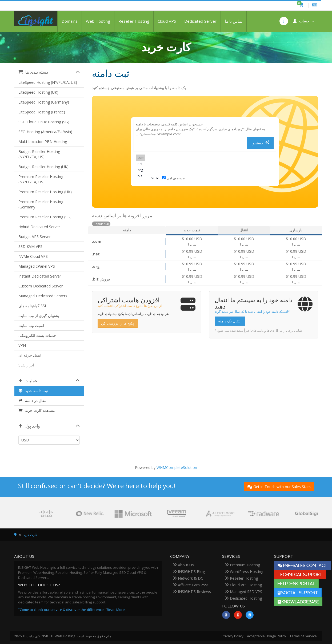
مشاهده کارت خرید (37, 410)
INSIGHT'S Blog (189, 572)
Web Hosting (98, 21)
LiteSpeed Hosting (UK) (38, 92)
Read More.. (117, 610)
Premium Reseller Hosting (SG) (45, 217)
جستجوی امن (173, 178)
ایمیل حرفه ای (30, 355)
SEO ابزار (26, 365)
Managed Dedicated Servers (43, 296)
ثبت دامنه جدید (33, 391)
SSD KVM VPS (30, 246)
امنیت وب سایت (31, 325)
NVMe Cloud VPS (33, 256)
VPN (22, 345)
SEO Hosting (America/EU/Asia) (45, 132)
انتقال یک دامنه (230, 321)
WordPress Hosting (244, 572)
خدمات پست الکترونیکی (37, 335)
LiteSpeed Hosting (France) (42, 112)
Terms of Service (303, 636)
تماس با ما (234, 21)
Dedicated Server (200, 21)
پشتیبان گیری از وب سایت (39, 316)
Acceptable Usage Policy (267, 636)
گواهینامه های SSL (33, 306)
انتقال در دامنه (33, 400)
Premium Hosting (242, 565)
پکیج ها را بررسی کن (118, 323)
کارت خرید (30, 535)
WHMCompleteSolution (177, 467)
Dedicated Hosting (243, 598)
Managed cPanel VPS (37, 266)
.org (141, 170)
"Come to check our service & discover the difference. (61, 610)
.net (141, 164)
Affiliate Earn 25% (191, 585)
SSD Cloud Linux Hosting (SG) (44, 122)
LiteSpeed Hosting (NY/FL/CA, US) (48, 82)
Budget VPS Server (35, 237)
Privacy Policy (233, 636)
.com (141, 158)
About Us (183, 565)
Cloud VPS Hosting (243, 585)
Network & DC (188, 578)
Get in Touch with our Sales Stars (279, 487)
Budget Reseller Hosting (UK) (43, 167)
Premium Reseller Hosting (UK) (45, 192)
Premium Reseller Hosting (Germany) (41, 204)
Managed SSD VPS (243, 592)
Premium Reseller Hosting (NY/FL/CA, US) (41, 179)
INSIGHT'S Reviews (192, 592)
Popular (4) (101, 224)
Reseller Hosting (134, 21)
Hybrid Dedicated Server (39, 227)
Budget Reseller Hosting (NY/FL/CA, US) (39, 154)
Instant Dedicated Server (40, 276)
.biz (141, 176)
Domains (70, 21)
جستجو (261, 143)
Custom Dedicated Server (41, 286)
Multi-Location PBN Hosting (43, 142)
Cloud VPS (167, 21)
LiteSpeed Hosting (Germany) (44, 102)
